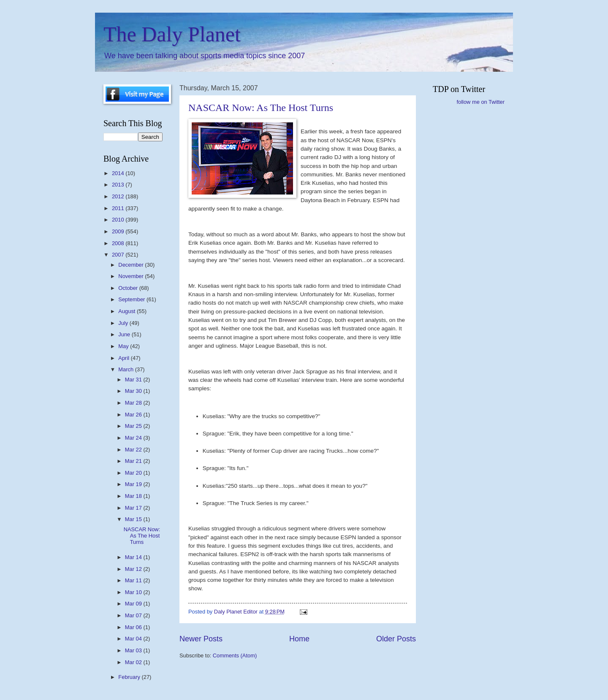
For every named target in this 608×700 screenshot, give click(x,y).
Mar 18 (134, 496)
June (125, 334)
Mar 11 (134, 580)
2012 (119, 196)
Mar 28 (134, 403)
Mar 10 (134, 592)
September (132, 299)
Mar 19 (134, 484)
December (132, 265)
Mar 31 (134, 380)
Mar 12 (134, 569)
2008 (119, 243)
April (124, 358)
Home (299, 639)
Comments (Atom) (235, 655)
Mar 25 (134, 426)
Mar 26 (134, 415)
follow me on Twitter (480, 102)
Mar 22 (134, 450)
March (126, 369)
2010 (119, 220)
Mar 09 (134, 604)
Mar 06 (134, 627)
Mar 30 (134, 391)
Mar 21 (134, 461)
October (129, 288)
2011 (119, 208)
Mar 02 (134, 662)
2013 (119, 185)
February (130, 677)
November (132, 276)
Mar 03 (134, 650)
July (124, 323)
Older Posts (396, 639)
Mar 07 (134, 615)
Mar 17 (134, 508)
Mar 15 (134, 519)
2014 (119, 173)
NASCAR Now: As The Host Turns (261, 108)
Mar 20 (134, 473)
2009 (119, 231)
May (124, 346)
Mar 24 (134, 438)
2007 (119, 255)
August (128, 311)
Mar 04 (134, 639)
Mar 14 (134, 557)
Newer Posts (201, 639)
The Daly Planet (172, 34)
